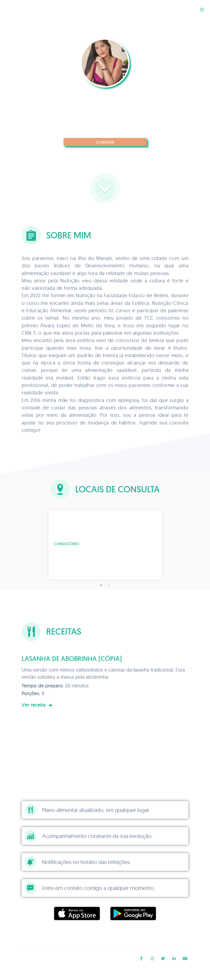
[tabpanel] (105, 545)
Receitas (185, 9)
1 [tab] (101, 585)
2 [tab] (109, 585)
